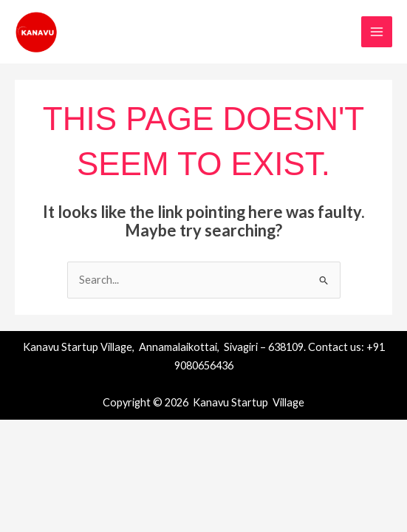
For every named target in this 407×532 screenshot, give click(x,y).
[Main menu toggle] (377, 32)
